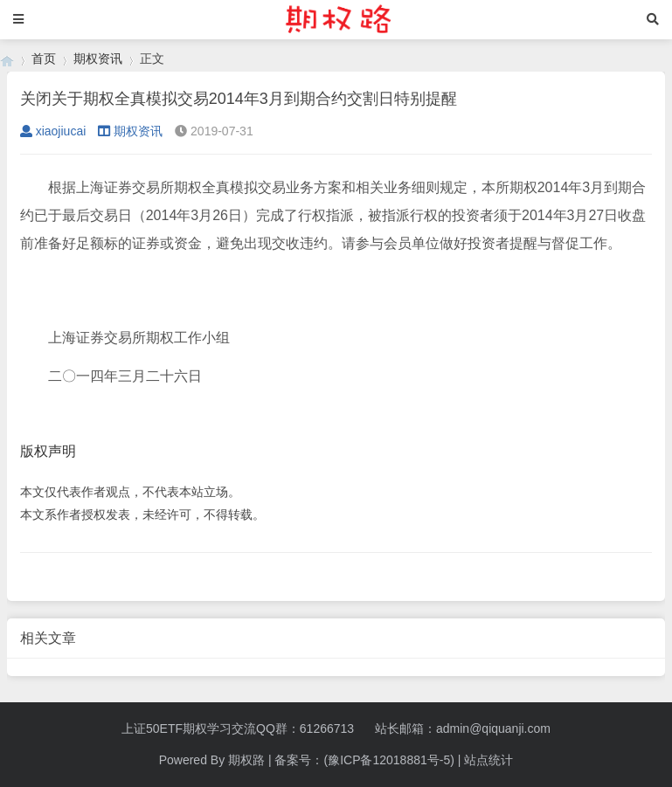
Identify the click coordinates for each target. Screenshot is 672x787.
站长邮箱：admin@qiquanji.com (463, 728)
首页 (44, 59)
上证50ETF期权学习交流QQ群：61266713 (238, 728)
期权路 (246, 760)
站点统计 (488, 760)
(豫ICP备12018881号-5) (388, 760)
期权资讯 (98, 59)
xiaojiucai (53, 131)
